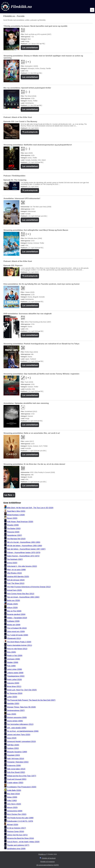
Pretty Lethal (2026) (14, 680)
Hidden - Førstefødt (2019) (17, 618)
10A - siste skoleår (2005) (17, 728)
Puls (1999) (11, 666)
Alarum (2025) (12, 807)
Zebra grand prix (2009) (16, 632)
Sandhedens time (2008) (16, 849)
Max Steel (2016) (13, 794)
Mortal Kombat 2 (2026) (16, 515)
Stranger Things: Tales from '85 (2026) (21, 707)
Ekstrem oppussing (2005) (17, 717)
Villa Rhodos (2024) (14, 573)
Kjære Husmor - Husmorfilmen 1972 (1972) (23, 556)
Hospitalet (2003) (13, 755)
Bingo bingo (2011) (14, 686)
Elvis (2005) (11, 652)
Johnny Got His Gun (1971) (17, 835)
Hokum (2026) (12, 608)
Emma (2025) (12, 563)
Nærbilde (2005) (13, 704)
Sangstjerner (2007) (14, 535)
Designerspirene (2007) (16, 710)
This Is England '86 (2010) (17, 628)
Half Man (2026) (13, 745)
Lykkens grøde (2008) (15, 673)
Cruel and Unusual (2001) (17, 779)
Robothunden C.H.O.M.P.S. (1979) (20, 821)
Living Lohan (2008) (14, 669)
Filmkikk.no (42, 854)
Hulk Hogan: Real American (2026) (20, 522)
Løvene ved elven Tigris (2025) (19, 735)
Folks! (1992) (12, 801)
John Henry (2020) (14, 804)
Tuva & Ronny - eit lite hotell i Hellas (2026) (23, 842)
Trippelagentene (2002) (16, 676)
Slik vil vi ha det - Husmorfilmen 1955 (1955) (24, 542)
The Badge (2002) (14, 529)
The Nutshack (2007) (15, 559)
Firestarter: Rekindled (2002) (18, 762)
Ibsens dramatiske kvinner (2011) (20, 645)
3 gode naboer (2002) (15, 783)
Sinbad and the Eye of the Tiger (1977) (22, 776)
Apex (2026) (12, 714)
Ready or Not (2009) (15, 656)
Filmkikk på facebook (49, 858)
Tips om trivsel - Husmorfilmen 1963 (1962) (23, 597)
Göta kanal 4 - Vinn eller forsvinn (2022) (22, 566)
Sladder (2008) (13, 662)
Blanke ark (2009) (14, 625)
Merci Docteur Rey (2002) (17, 814)
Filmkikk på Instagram (47, 862)
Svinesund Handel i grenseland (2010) (21, 741)
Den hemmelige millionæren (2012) (20, 724)
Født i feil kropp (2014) (16, 759)
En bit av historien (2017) (16, 828)
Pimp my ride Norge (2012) (17, 649)
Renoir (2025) (12, 518)
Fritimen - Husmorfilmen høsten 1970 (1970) (24, 553)
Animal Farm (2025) (14, 590)
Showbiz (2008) (13, 525)
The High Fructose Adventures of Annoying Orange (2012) (29, 587)
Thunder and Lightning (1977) (18, 845)
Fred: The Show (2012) (16, 583)
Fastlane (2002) (13, 748)
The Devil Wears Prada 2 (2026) (19, 642)
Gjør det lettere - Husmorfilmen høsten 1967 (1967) (26, 549)
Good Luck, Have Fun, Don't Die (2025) (22, 690)
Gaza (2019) (12, 738)
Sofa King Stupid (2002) (16, 772)
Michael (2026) (13, 825)
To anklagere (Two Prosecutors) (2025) (22, 787)
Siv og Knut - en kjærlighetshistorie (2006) (23, 731)
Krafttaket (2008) (13, 621)
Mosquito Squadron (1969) (17, 752)
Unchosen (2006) (14, 659)
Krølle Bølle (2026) (14, 790)
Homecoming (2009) (15, 811)
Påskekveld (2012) (14, 638)
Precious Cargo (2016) (16, 831)
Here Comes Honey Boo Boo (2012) (21, 594)
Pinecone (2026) (13, 532)
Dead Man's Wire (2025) (16, 511)
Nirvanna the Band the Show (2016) (20, 838)
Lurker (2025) (12, 697)
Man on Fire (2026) (14, 611)
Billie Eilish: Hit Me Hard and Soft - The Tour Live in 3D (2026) (30, 508)
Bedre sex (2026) (14, 601)
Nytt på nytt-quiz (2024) (16, 580)
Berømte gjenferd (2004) (16, 614)
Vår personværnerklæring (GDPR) (47, 865)
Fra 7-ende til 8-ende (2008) (18, 635)
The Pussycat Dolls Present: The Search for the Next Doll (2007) (31, 700)
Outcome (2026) (13, 683)
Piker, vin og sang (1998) (16, 570)
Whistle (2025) (12, 604)
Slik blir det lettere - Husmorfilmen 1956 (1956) (25, 546)
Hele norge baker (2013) (16, 769)
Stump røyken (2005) (15, 721)
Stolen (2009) (12, 797)
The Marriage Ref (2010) (16, 539)
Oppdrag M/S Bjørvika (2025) (18, 577)
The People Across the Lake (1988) (20, 818)
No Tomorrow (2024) (15, 693)
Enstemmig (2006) (14, 766)
